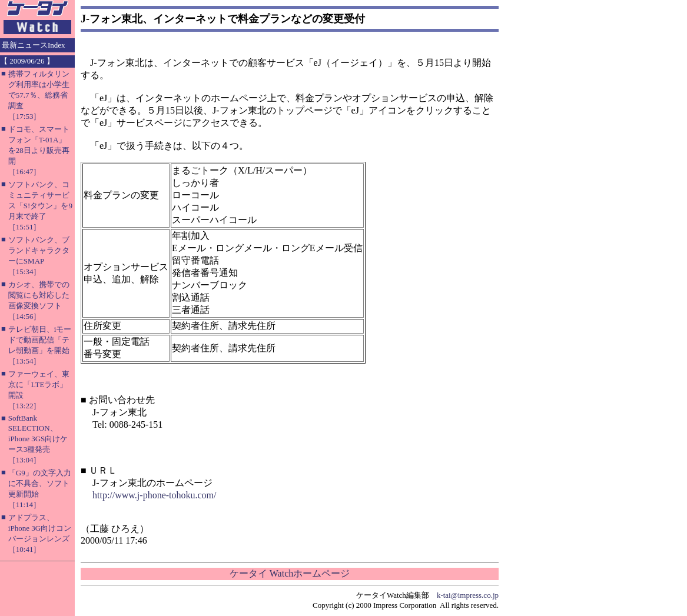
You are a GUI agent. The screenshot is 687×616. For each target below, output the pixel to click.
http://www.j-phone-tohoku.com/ (155, 495)
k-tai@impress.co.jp (468, 595)
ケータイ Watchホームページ (290, 573)
